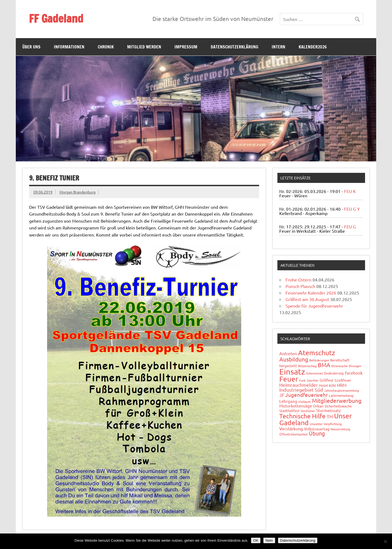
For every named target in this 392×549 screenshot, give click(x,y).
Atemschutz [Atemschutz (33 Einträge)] (317, 353)
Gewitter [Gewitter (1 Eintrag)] (313, 380)
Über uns (31, 47)
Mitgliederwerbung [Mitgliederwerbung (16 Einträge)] (337, 400)
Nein (269, 540)
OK (256, 540)
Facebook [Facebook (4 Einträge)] (354, 373)
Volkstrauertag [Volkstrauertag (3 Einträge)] (317, 429)
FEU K (350, 191)
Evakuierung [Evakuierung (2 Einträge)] (334, 373)
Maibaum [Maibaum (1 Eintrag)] (305, 401)
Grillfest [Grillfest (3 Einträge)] (327, 380)
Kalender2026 (313, 47)
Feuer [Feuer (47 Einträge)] (289, 379)
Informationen (69, 47)
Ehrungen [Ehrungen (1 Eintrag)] (355, 366)
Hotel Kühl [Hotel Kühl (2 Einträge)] (327, 385)
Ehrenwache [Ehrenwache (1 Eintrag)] (339, 366)
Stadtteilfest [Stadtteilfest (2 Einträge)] (289, 411)
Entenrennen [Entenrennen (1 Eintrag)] (315, 373)
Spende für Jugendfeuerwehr (314, 306)
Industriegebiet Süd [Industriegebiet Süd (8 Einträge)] (301, 390)
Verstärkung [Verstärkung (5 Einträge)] (291, 428)
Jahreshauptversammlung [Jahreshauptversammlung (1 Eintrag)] (342, 390)
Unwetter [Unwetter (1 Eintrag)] (316, 424)
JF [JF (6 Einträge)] (282, 395)
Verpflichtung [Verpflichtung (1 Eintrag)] (333, 424)
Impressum (186, 47)
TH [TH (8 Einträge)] (330, 416)
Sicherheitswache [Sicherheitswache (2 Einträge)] (338, 406)
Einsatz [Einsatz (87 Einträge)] (292, 372)
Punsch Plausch (300, 286)
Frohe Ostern (298, 280)
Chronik (106, 47)
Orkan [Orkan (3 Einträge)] (318, 406)
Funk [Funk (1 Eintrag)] (302, 380)
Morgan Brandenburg (77, 192)
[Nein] (385, 541)
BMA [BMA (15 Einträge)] (324, 365)
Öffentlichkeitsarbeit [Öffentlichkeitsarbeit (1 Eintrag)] (293, 434)
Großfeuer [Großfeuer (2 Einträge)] (343, 380)
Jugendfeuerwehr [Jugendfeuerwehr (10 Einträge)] (307, 395)
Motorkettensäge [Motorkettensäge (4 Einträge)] (296, 406)
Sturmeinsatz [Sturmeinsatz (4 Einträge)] (328, 410)
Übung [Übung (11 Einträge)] (317, 433)
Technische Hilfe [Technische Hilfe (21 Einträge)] (302, 416)
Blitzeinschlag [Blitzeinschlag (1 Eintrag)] (307, 366)
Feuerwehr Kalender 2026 (311, 293)
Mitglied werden (144, 47)
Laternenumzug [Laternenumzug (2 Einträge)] (341, 395)
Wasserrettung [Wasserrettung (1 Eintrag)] (340, 429)
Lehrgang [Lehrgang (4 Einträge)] (288, 401)
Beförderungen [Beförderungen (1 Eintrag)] (319, 360)
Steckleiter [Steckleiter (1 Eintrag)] (308, 411)
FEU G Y (352, 209)
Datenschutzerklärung (235, 47)
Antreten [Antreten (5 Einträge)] (288, 353)
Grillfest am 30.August (307, 299)
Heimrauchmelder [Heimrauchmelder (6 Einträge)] (299, 385)
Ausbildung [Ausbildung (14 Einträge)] (294, 359)
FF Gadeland (56, 18)
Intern (278, 47)
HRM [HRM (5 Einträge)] (342, 385)
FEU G (350, 226)
